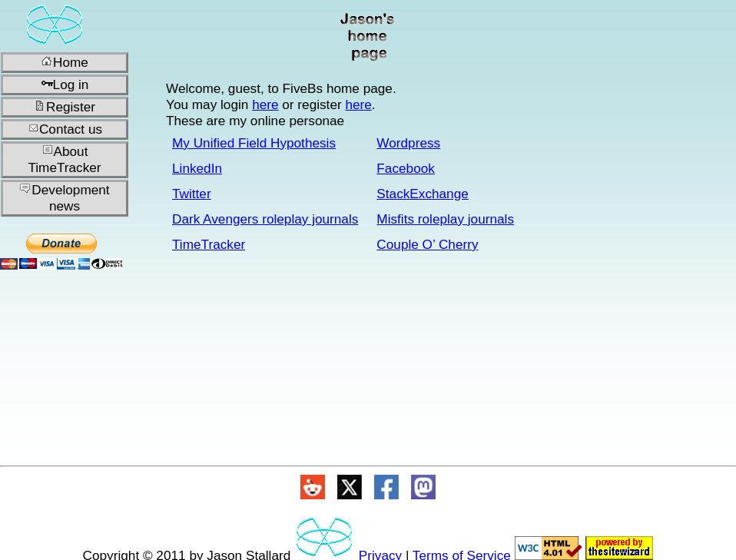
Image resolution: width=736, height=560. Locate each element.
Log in (65, 84)
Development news (64, 198)
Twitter (192, 194)
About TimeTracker (64, 159)
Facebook (405, 168)
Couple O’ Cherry (427, 244)
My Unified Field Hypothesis (254, 143)
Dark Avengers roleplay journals (265, 219)
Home (65, 62)
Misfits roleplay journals (445, 219)
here (265, 104)
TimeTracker (209, 244)
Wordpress (408, 143)
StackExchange (422, 194)
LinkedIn (197, 168)
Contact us (65, 129)
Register (65, 107)
